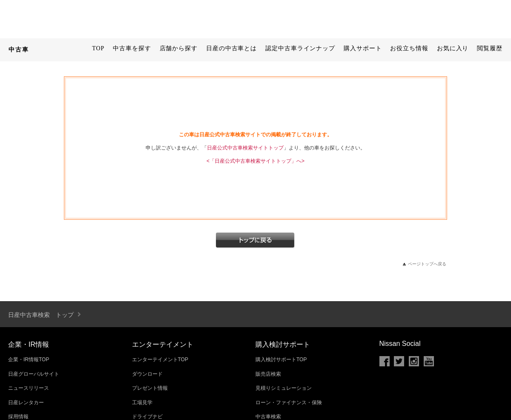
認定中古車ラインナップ (300, 48)
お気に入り (453, 48)
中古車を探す (132, 48)
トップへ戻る (255, 241)
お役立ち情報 (409, 48)
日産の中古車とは (231, 48)
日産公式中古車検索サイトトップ (245, 148)
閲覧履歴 (490, 48)
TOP (98, 48)
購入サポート (363, 48)
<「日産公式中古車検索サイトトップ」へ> (255, 161)
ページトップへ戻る (427, 264)
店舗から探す (179, 48)
